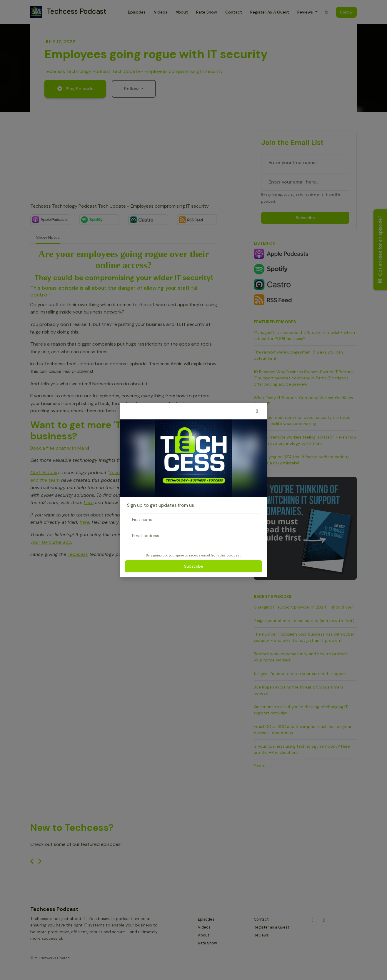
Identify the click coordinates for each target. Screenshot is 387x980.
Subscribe (194, 566)
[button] (257, 411)
